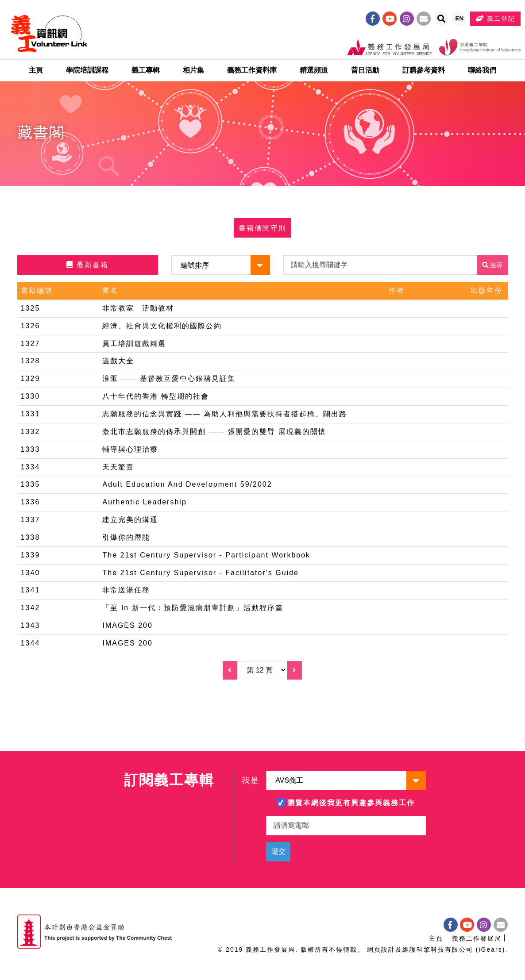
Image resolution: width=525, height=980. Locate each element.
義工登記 (496, 19)
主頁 (36, 73)
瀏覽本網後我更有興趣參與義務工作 (351, 803)
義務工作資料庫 (252, 73)
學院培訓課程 (87, 73)
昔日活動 (365, 73)
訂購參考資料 (424, 73)
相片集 (193, 73)
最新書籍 (87, 270)
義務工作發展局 (477, 938)
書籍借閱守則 (262, 233)
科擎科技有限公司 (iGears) (461, 949)
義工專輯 (146, 73)
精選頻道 (314, 73)
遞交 (278, 851)
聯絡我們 (482, 73)
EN (461, 21)
